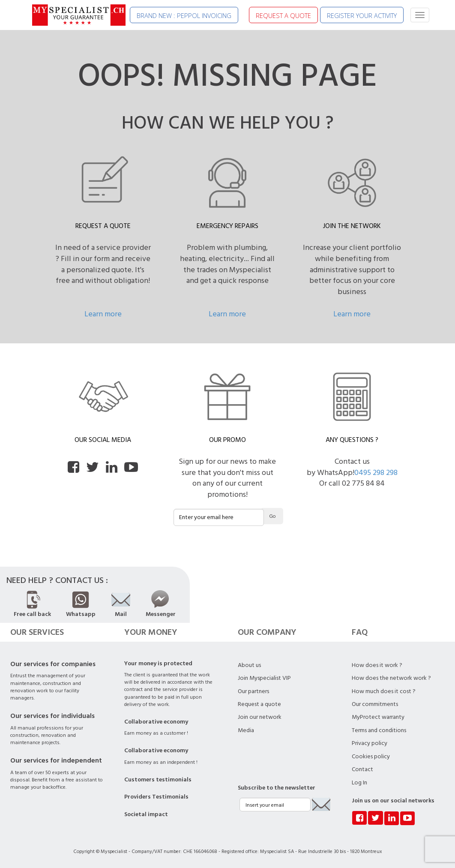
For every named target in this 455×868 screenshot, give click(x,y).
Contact (362, 769)
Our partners (253, 691)
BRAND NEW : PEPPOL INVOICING (184, 15)
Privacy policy (370, 743)
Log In (359, 783)
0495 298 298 (376, 473)
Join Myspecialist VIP (264, 678)
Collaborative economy (156, 722)
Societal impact (146, 814)
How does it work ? (377, 665)
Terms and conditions (379, 730)
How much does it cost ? (384, 691)
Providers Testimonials (156, 797)
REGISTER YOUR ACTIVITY (362, 15)
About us (249, 665)
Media (246, 730)
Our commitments (375, 704)
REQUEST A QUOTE (283, 15)
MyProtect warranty (378, 717)
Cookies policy (371, 757)
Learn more (103, 314)
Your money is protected (158, 664)
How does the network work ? (391, 678)
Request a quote (259, 704)
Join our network (260, 717)
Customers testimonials (158, 780)
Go (272, 516)
